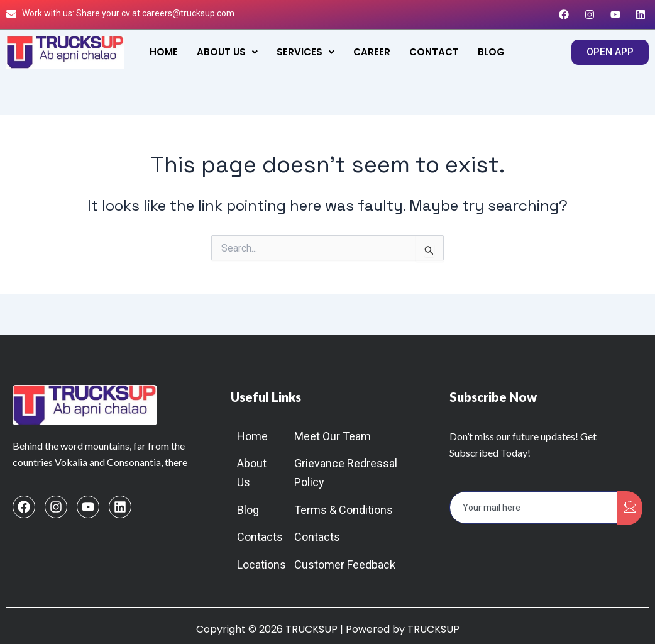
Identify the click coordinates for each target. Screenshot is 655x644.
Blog (491, 52)
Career (372, 52)
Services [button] (305, 52)
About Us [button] (227, 52)
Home (164, 52)
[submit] (630, 508)
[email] (534, 508)
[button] (227, 52)
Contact (434, 52)
